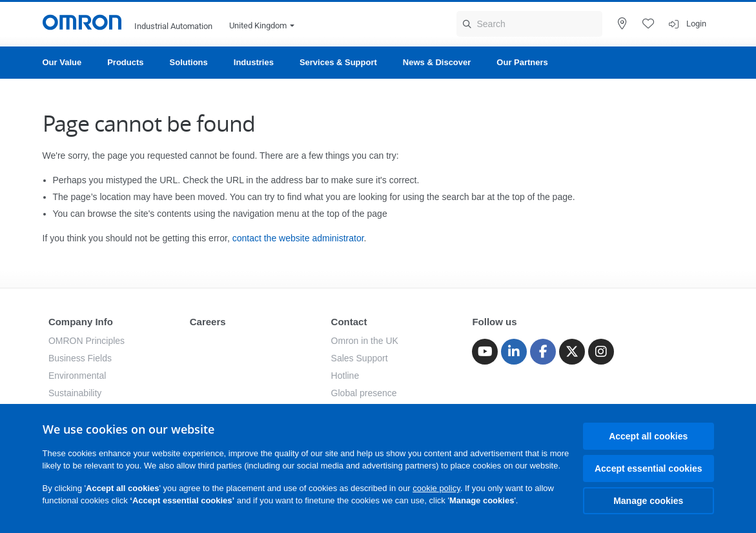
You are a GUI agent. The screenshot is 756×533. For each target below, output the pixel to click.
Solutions (189, 62)
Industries (254, 62)
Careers (208, 322)
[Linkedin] (514, 352)
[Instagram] (601, 352)
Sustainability (75, 393)
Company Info (81, 322)
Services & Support (338, 62)
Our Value (62, 62)
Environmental (77, 376)
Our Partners (522, 62)
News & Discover (437, 62)
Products (125, 62)
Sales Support (360, 358)
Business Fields (80, 358)
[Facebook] (543, 352)
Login (696, 24)
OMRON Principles (87, 341)
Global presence (364, 393)
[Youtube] (485, 352)
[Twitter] (572, 352)
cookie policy (436, 488)
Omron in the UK (365, 341)
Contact (349, 322)
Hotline (345, 376)
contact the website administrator (298, 238)
